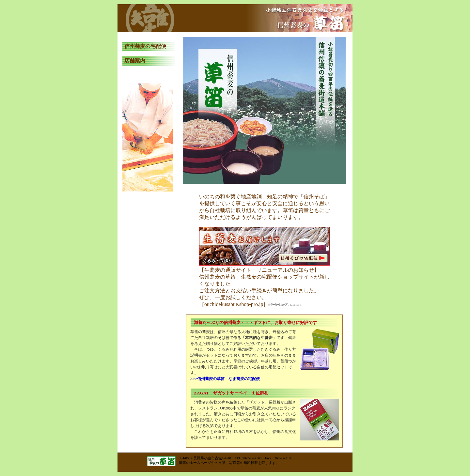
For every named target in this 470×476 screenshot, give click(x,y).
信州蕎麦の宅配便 (145, 46)
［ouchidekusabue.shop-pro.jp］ (250, 304)
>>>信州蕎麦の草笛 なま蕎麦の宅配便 (225, 379)
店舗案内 (135, 61)
